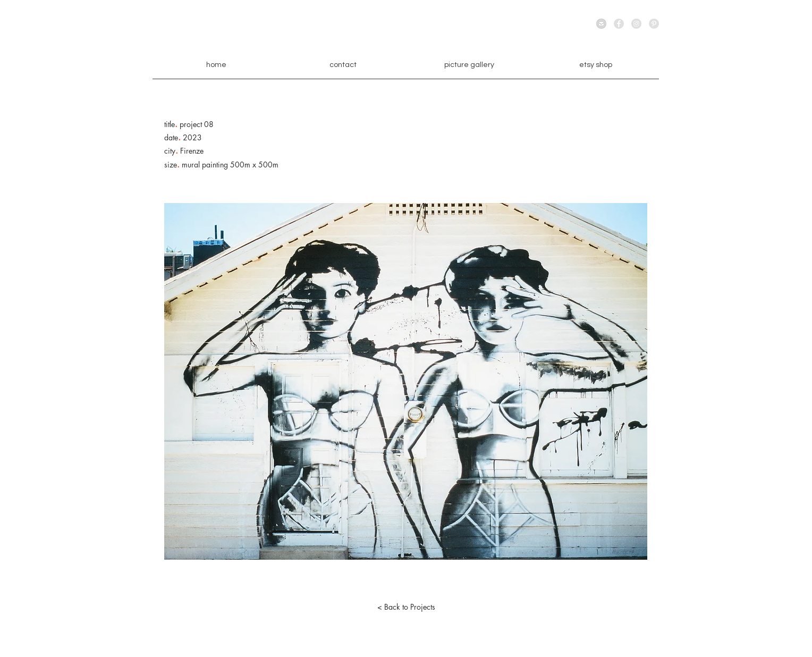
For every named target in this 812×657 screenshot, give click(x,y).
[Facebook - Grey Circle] (619, 24)
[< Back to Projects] (406, 607)
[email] (601, 24)
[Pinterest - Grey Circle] (654, 24)
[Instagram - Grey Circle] (636, 24)
